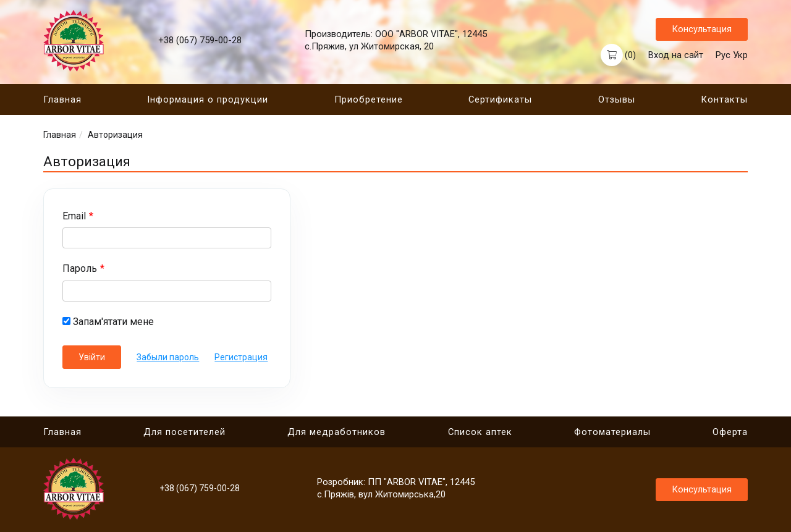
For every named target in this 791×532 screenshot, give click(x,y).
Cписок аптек (480, 433)
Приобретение (369, 100)
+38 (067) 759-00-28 (200, 41)
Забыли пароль (168, 358)
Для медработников (336, 433)
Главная (62, 100)
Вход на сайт (676, 55)
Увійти (92, 358)
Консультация (702, 29)
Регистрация (242, 358)
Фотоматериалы (612, 433)
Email (74, 217)
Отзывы (617, 100)
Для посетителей (184, 433)
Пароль (80, 269)
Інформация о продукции (208, 100)
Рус (723, 55)
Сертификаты (500, 100)
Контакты (724, 100)
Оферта (730, 433)
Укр (740, 55)
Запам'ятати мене (108, 322)
